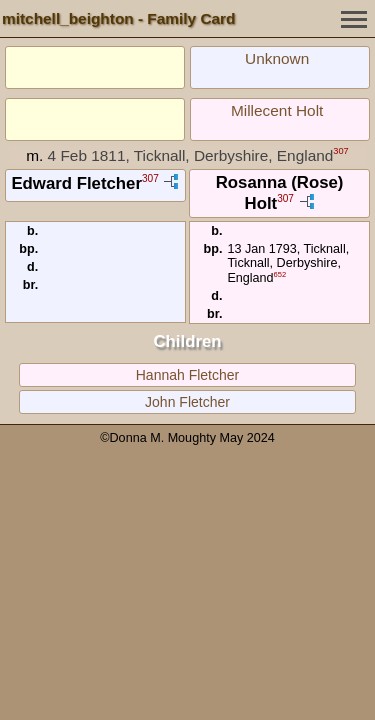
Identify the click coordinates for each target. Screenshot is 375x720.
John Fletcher (187, 402)
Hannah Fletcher (188, 375)
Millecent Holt (277, 110)
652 (280, 274)
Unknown (277, 58)
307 (340, 151)
